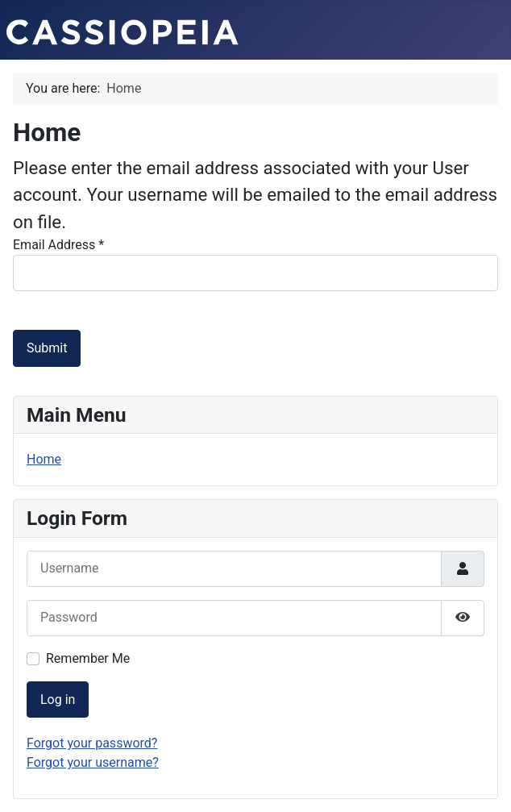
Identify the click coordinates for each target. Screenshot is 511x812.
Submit (47, 348)
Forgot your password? (92, 743)
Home (44, 459)
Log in (58, 700)
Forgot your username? (93, 762)
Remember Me (88, 658)
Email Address (58, 245)
